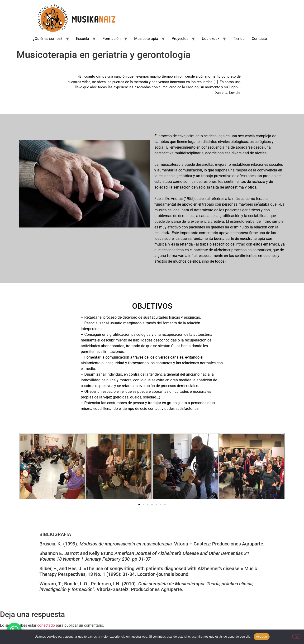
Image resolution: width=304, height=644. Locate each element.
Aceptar (262, 637)
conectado (46, 625)
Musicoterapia (146, 39)
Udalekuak (211, 39)
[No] (296, 636)
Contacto (259, 39)
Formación (112, 39)
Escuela (83, 39)
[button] (24, 467)
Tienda (239, 39)
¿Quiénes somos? (48, 39)
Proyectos (180, 39)
